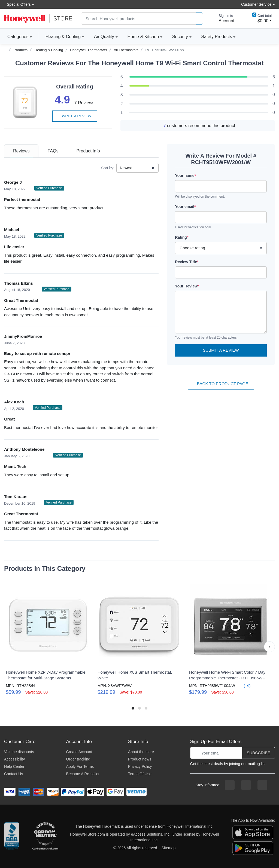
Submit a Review (221, 350)
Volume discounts (19, 752)
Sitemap (169, 848)
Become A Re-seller (83, 774)
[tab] (21, 151)
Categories (16, 36)
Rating (182, 237)
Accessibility (14, 759)
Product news (140, 759)
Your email (185, 207)
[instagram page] (246, 785)
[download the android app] (253, 848)
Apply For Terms (80, 766)
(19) (244, 686)
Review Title (187, 262)
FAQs (53, 151)
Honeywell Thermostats (89, 50)
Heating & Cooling (63, 37)
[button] (269, 647)
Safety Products (217, 37)
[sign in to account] (223, 19)
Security (180, 37)
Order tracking (78, 759)
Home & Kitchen (143, 37)
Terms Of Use (140, 774)
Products (21, 50)
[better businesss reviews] (12, 837)
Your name (185, 176)
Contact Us (13, 774)
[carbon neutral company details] (45, 837)
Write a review (75, 116)
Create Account (79, 752)
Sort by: (108, 168)
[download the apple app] (253, 832)
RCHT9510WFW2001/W (165, 50)
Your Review (187, 286)
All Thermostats (126, 50)
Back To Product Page (221, 384)
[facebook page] (230, 785)
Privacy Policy (140, 766)
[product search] (199, 19)
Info (88, 151)
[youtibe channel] (262, 785)
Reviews (21, 151)
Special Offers (17, 4)
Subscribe (258, 753)
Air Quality (104, 37)
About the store (141, 752)
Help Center (14, 766)
